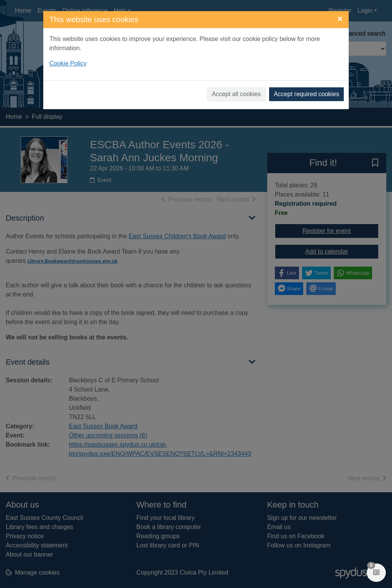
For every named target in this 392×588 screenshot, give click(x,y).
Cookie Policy (68, 63)
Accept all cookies (236, 94)
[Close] (340, 19)
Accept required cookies (306, 94)
